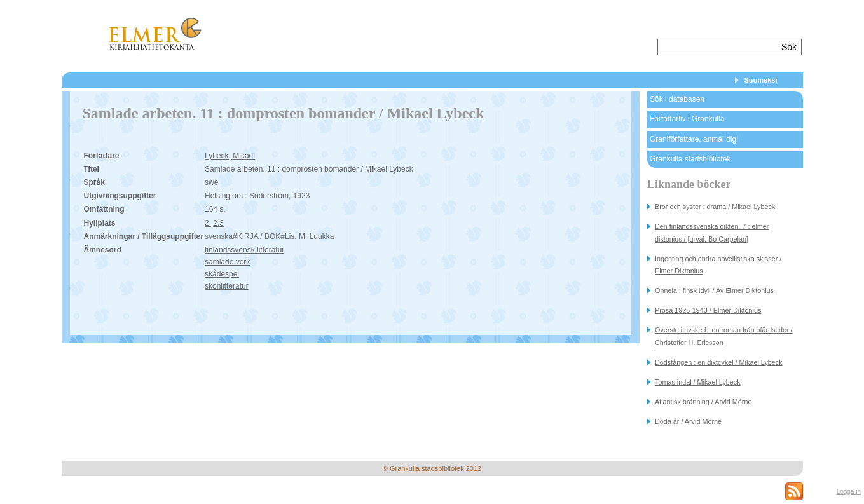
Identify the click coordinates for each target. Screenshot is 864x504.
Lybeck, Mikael (230, 156)
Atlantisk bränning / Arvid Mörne (703, 402)
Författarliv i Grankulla (687, 119)
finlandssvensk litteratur (244, 250)
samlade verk (227, 262)
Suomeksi (761, 80)
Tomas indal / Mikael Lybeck (698, 382)
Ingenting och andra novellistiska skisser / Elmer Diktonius (718, 265)
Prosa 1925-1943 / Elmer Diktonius (708, 310)
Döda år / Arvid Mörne (688, 421)
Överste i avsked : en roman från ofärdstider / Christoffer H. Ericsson (724, 336)
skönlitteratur (227, 286)
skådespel (222, 274)
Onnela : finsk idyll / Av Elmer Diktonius (714, 290)
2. (208, 223)
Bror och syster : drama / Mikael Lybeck (715, 207)
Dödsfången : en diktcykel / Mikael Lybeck (719, 362)
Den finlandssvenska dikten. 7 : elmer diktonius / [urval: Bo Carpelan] (712, 232)
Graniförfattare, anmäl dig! (694, 139)
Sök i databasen (677, 99)
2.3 (218, 223)
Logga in (849, 492)
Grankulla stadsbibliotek (690, 159)
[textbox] (718, 47)
